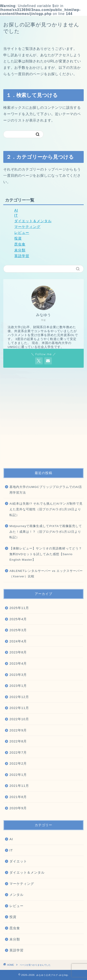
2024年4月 (18, 641)
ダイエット (18, 861)
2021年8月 (18, 797)
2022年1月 (18, 775)
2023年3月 (18, 675)
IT (16, 215)
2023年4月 (18, 663)
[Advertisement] (43, 418)
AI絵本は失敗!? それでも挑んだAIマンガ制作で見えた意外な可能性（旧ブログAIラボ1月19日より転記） (46, 509)
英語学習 (22, 256)
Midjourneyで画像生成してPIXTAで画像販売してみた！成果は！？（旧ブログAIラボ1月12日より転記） (46, 532)
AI (16, 210)
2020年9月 (18, 808)
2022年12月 (19, 697)
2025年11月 (19, 608)
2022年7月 (18, 752)
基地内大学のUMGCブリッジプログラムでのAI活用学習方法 (46, 490)
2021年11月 (19, 786)
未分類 (20, 250)
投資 (18, 238)
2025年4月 (18, 619)
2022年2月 (18, 763)
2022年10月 (19, 719)
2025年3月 (18, 630)
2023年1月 (18, 686)
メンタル (16, 895)
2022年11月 (19, 708)
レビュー (22, 233)
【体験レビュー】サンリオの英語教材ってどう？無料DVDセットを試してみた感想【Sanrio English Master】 (46, 554)
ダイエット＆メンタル (33, 221)
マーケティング (27, 227)
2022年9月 (18, 730)
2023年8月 (18, 652)
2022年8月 (18, 741)
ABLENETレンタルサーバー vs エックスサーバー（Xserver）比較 (46, 574)
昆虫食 (20, 244)
